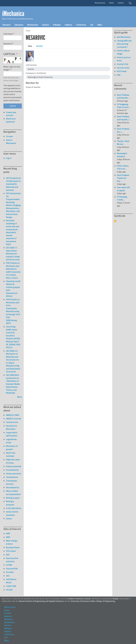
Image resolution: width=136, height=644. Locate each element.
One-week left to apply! (123, 189)
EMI (8, 555)
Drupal (115, 599)
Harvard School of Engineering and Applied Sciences (41, 601)
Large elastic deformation (12, 434)
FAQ (119, 75)
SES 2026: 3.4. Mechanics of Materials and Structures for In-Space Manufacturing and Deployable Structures (13, 361)
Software (57, 25)
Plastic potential (13, 466)
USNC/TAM (11, 586)
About (111, 3)
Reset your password (11, 120)
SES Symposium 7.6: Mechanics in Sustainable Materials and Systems (13, 184)
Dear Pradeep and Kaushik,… (124, 96)
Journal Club (123, 64)
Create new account (11, 114)
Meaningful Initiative (122, 155)
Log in (9, 158)
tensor (9, 519)
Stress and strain (13, 474)
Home (28, 31)
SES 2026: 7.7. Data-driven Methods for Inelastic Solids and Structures (13, 254)
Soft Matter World (11, 581)
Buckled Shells (13, 547)
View (30, 46)
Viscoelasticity (12, 487)
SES (8, 576)
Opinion (45, 25)
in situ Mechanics (14, 508)
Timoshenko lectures (12, 482)
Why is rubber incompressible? (13, 493)
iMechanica (13, 14)
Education (19, 25)
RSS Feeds (122, 71)
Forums (9, 136)
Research (6, 25)
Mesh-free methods (11, 454)
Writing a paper (13, 498)
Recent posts (100, 3)
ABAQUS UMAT (13, 415)
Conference (81, 25)
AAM (8, 533)
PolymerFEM (12, 569)
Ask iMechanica (124, 37)
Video (100, 25)
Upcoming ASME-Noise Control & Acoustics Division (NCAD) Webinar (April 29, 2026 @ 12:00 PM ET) (13, 337)
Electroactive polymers (12, 560)
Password (8, 44)
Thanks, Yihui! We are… (123, 143)
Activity (39, 46)
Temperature (12, 477)
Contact (121, 3)
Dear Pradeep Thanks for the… (123, 178)
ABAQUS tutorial (13, 419)
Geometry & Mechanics (11, 427)
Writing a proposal (10, 503)
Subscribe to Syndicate (115, 221)
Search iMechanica (11, 142)
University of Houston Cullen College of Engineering (93, 601)
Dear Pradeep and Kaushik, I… (124, 118)
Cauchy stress (12, 422)
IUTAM (9, 565)
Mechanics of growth (12, 448)
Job (92, 25)
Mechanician (33, 25)
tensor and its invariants (12, 513)
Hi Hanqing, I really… (122, 198)
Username (8, 34)
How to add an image (123, 52)
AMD (8, 537)
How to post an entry (124, 59)
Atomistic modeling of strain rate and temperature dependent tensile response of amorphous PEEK (12, 232)
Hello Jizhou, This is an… (123, 167)
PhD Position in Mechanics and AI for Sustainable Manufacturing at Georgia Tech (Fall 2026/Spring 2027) (13, 311)
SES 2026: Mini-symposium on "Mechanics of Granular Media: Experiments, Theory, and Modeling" (13, 384)
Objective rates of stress (13, 461)
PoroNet (10, 572)
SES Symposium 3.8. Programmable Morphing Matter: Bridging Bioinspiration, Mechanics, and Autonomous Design (13, 205)
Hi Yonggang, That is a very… (124, 106)
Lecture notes (123, 68)
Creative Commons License (79, 599)
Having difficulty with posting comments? (124, 44)
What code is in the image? (12, 68)
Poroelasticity (12, 470)
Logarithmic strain (11, 441)
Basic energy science (12, 542)
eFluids (9, 590)
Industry (68, 25)
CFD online (11, 551)
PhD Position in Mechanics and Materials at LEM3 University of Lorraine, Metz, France (13, 270)
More (19, 397)
